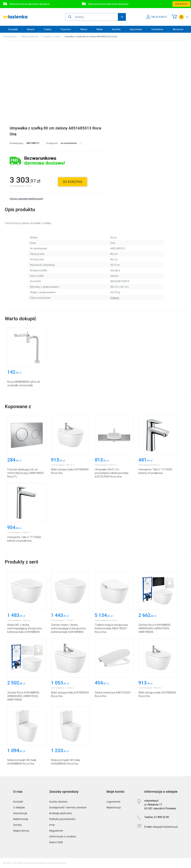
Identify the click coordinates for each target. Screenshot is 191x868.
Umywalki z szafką (51, 37)
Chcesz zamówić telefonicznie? (27, 199)
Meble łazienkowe (30, 37)
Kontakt (18, 802)
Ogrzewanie (136, 29)
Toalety (47, 29)
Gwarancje (20, 813)
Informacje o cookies (63, 836)
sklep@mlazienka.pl (165, 827)
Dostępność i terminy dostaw (68, 807)
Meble (100, 29)
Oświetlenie (157, 29)
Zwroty (17, 825)
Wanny (84, 29)
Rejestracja (114, 807)
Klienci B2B (56, 842)
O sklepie (19, 807)
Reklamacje (21, 819)
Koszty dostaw (58, 802)
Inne (52, 825)
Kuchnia (116, 29)
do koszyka (73, 182)
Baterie (31, 29)
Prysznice (66, 29)
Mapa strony (21, 831)
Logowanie (113, 802)
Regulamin (56, 831)
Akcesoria (178, 29)
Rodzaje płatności (61, 813)
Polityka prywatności (62, 819)
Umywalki (13, 29)
